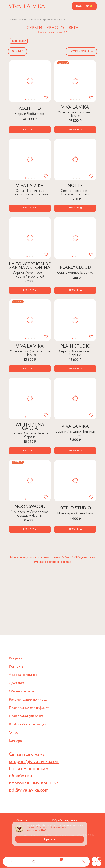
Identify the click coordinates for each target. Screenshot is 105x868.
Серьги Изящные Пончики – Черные (75, 433)
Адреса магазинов (23, 675)
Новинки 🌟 (84, 6)
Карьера (15, 741)
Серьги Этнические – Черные (75, 353)
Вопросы (16, 658)
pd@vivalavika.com (29, 790)
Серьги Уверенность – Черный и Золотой (30, 275)
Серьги (36, 20)
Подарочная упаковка (26, 716)
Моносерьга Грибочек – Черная (75, 114)
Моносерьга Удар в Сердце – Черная (30, 353)
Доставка (17, 683)
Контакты (17, 667)
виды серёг (19, 41)
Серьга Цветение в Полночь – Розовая (75, 193)
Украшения (25, 20)
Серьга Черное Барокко (75, 273)
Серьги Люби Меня (30, 114)
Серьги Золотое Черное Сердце (30, 435)
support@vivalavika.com (34, 762)
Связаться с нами (27, 754)
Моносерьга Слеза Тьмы (75, 513)
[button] (26, 100)
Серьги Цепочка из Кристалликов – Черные (30, 193)
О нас (13, 733)
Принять (50, 839)
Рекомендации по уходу (28, 700)
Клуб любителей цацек (28, 724)
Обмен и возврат (23, 691)
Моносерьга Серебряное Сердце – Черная (30, 514)
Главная (13, 20)
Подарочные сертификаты (30, 708)
